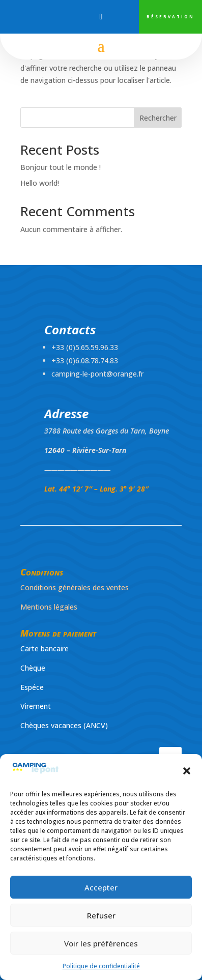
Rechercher (158, 118)
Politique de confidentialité (101, 966)
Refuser (101, 915)
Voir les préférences (101, 943)
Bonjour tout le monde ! (61, 167)
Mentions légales (49, 607)
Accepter (101, 887)
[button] (187, 771)
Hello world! (40, 183)
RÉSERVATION (170, 17)
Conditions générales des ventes (75, 587)
